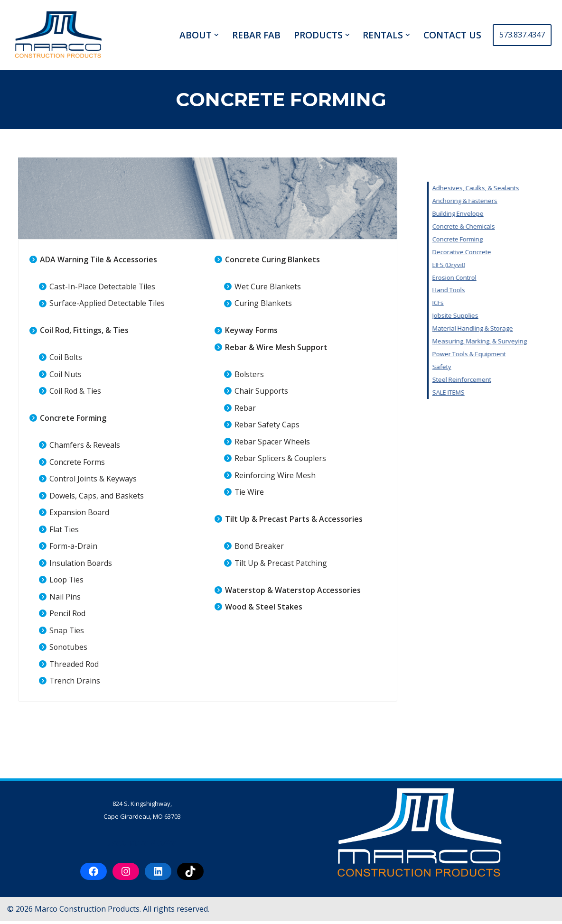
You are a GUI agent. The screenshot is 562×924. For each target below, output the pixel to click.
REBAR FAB (256, 35)
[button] (216, 35)
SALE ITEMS (510, 394)
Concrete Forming (519, 239)
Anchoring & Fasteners (526, 201)
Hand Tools (510, 291)
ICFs (499, 304)
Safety (503, 368)
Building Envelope (519, 213)
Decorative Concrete (523, 252)
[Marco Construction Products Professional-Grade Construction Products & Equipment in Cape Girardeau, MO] (58, 35)
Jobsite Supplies (517, 317)
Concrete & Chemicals (525, 226)
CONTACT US (452, 35)
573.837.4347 (522, 35)
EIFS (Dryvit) (510, 265)
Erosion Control (516, 278)
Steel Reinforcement (523, 381)
